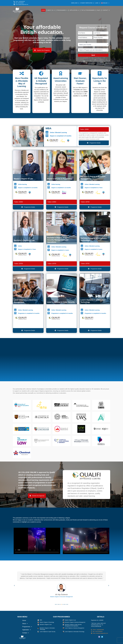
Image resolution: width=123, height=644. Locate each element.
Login (97, 3)
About (20, 624)
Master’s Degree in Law (70, 620)
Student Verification (86, 3)
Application (22, 630)
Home (19, 620)
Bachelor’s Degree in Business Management (75, 622)
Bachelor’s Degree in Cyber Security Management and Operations (73, 625)
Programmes (22, 627)
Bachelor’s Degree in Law (46, 625)
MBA (41, 620)
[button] (14, 586)
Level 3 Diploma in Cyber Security (48, 632)
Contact (21, 633)
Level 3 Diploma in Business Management (75, 628)
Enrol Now (74, 3)
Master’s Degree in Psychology (47, 622)
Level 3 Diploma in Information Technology (75, 632)
